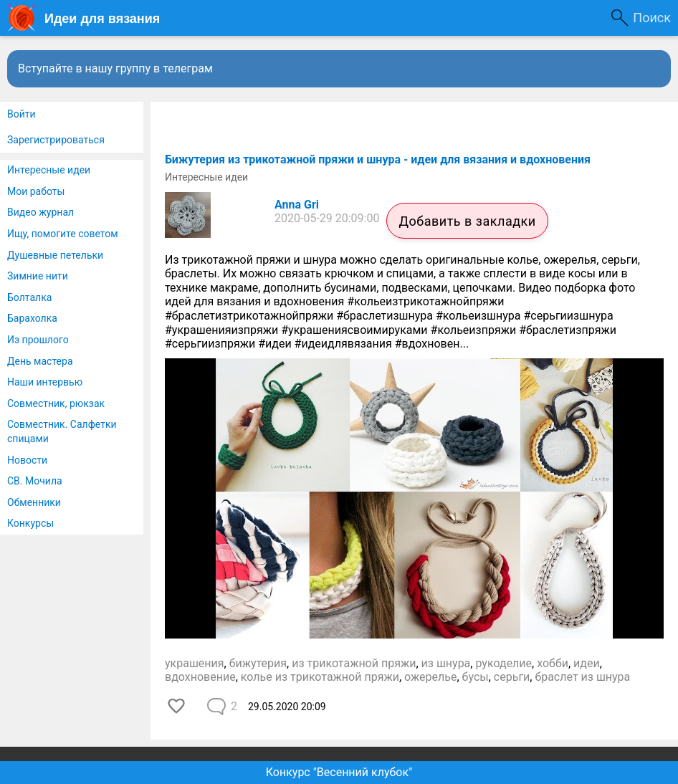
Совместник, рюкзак (56, 403)
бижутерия (258, 663)
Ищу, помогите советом (63, 234)
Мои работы (36, 191)
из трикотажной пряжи (354, 663)
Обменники (34, 502)
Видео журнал (40, 212)
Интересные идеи (49, 170)
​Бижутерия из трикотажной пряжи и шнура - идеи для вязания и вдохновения (378, 159)
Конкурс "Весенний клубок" (339, 772)
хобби (553, 663)
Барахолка (32, 318)
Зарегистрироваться (56, 140)
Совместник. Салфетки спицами (62, 431)
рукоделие (503, 663)
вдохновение (200, 677)
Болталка (29, 297)
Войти (22, 114)
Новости (27, 460)
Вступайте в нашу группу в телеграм (115, 68)
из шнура (446, 663)
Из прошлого (38, 340)
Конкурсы (30, 523)
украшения (195, 663)
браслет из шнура (582, 677)
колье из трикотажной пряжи (320, 677)
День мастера (40, 361)
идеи (587, 663)
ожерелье (430, 677)
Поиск (652, 18)
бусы (476, 677)
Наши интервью (45, 382)
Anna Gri (297, 205)
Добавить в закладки (467, 221)
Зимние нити (38, 276)
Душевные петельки (55, 255)
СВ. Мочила (35, 481)
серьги (512, 677)
